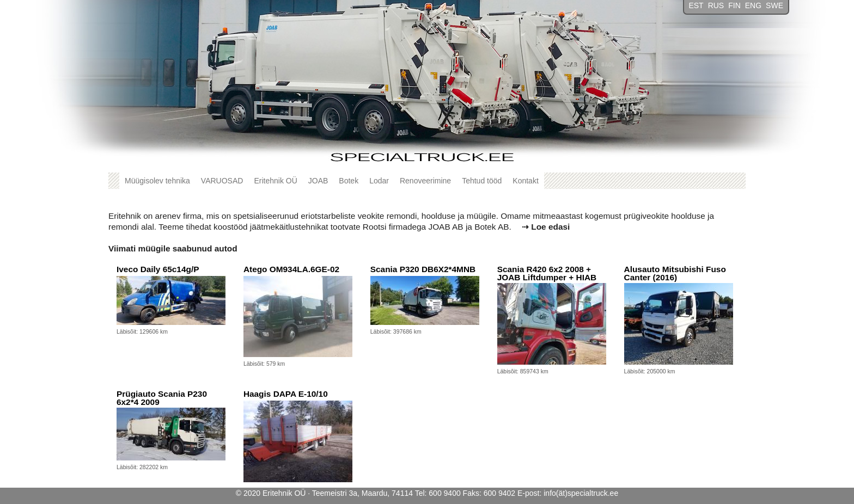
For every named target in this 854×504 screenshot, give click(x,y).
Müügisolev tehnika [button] (157, 181)
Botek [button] (349, 181)
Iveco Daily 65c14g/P (158, 269)
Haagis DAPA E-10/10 (286, 394)
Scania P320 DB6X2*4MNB (423, 269)
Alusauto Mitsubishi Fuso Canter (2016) (675, 273)
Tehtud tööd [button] (482, 181)
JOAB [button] (318, 181)
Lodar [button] (379, 181)
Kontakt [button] (525, 181)
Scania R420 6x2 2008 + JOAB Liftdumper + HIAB (547, 273)
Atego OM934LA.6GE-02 (291, 269)
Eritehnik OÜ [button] (275, 181)
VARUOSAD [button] (222, 181)
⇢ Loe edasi (546, 227)
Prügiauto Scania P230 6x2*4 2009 (162, 398)
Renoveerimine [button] (425, 181)
